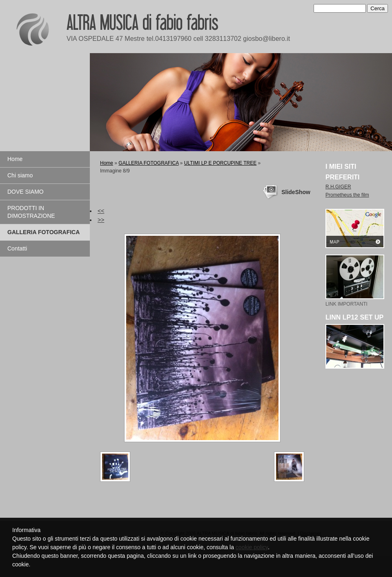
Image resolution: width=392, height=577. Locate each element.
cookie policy (252, 547)
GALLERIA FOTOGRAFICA (43, 232)
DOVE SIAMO (26, 192)
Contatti (17, 248)
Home (15, 159)
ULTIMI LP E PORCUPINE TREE (220, 163)
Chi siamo (20, 175)
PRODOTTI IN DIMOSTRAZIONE (31, 212)
